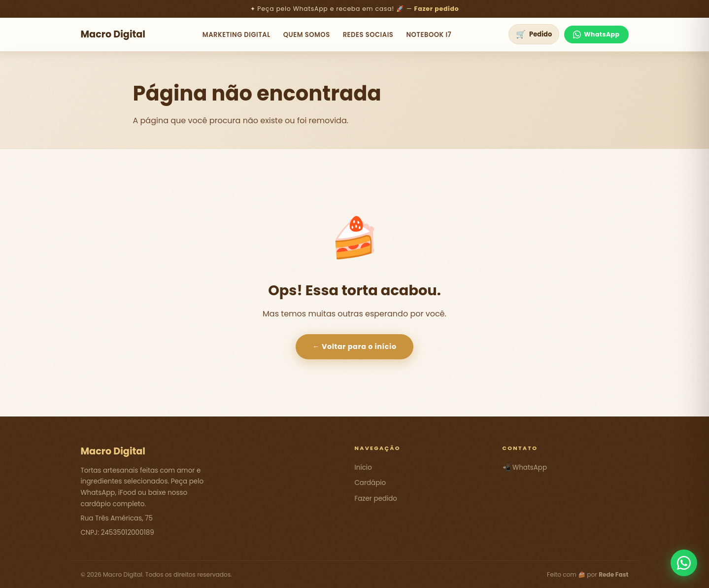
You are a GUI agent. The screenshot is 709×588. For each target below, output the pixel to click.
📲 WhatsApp (525, 467)
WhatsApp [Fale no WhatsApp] (596, 34)
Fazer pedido (437, 9)
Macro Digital (113, 34)
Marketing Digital (236, 35)
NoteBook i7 (429, 35)
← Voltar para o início (354, 346)
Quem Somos (307, 35)
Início (363, 467)
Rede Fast (613, 574)
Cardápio (371, 483)
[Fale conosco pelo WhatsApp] (684, 563)
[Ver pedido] (534, 34)
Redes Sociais (368, 35)
